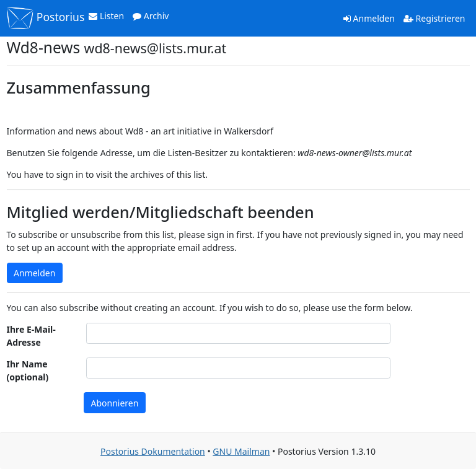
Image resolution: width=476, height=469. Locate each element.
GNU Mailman (241, 451)
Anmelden (369, 18)
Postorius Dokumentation (153, 451)
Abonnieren (115, 403)
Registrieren (434, 18)
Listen (106, 16)
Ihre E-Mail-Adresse (31, 336)
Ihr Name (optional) (28, 370)
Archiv (151, 16)
